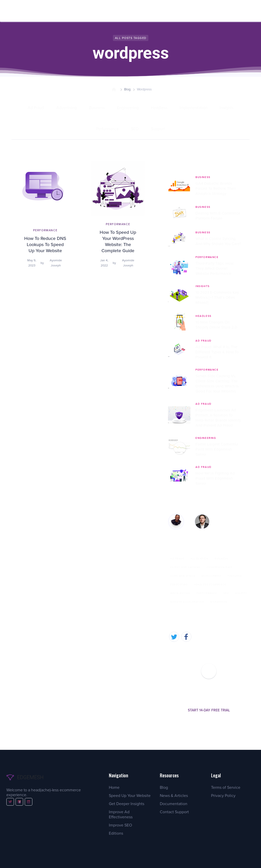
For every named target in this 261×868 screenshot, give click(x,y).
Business (221, 559)
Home (114, 787)
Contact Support (174, 812)
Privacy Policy (223, 796)
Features (235, 576)
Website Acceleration (187, 602)
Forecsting (179, 585)
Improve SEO (120, 825)
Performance (207, 593)
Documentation (174, 804)
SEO (226, 593)
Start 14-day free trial (209, 710)
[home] (23, 11)
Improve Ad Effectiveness (121, 814)
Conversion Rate (220, 567)
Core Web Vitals (183, 576)
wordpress (219, 602)
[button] (73, 11)
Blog (127, 89)
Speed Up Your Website (130, 796)
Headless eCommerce (210, 585)
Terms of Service (226, 787)
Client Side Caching (185, 567)
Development (212, 576)
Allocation (199, 559)
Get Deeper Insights (127, 804)
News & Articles (174, 796)
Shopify (241, 593)
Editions (116, 833)
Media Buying (180, 593)
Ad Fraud (177, 559)
